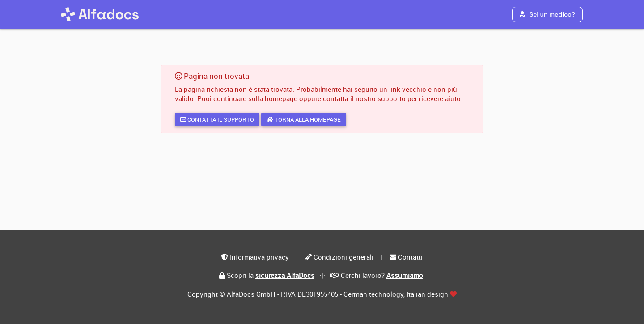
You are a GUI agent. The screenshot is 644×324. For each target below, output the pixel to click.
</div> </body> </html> (322, 162)
